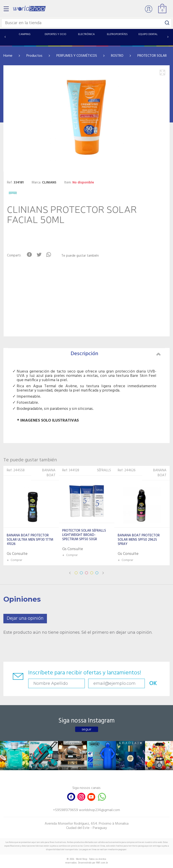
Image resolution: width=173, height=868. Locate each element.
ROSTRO (117, 56)
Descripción (116, 354)
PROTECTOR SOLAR (152, 56)
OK (153, 684)
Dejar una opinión (25, 618)
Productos (34, 56)
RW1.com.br (102, 863)
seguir (86, 729)
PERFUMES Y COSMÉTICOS (77, 56)
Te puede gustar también (80, 256)
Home (8, 56)
